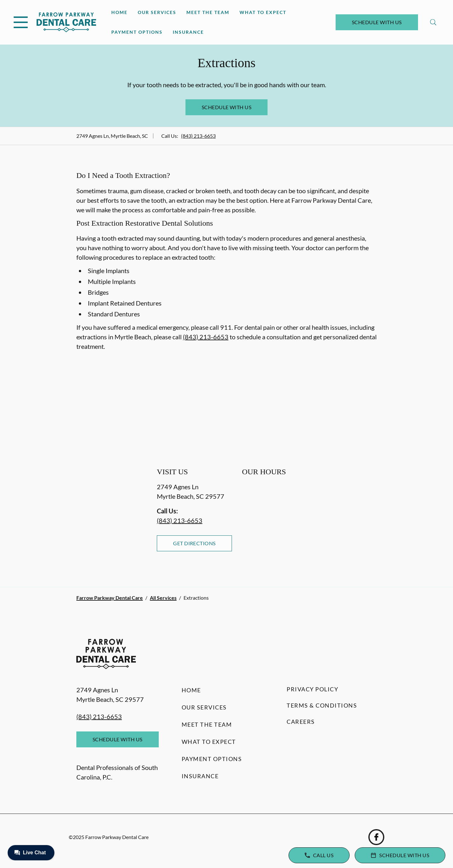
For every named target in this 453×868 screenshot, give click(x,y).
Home (119, 12)
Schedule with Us (377, 22)
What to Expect (263, 12)
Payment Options (137, 32)
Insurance (188, 32)
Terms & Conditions (322, 705)
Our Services (157, 12)
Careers (301, 722)
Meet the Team (208, 12)
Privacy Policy (312, 689)
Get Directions (194, 543)
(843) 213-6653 (198, 136)
